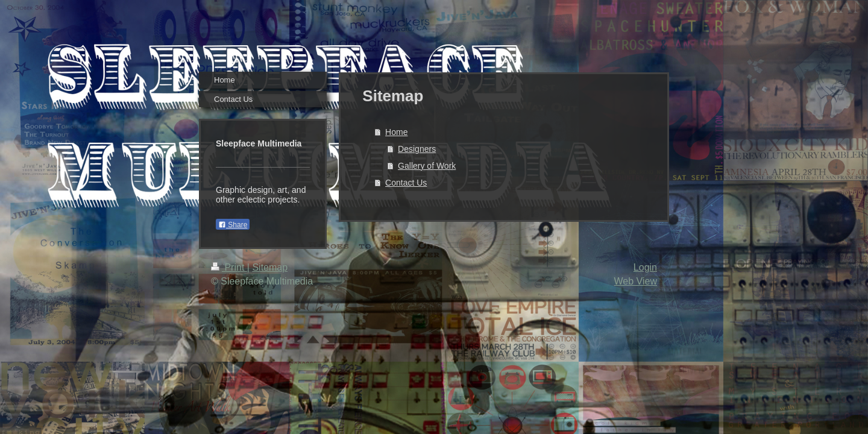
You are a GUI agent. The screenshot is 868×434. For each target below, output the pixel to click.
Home (396, 132)
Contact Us (406, 183)
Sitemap (270, 267)
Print (229, 267)
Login (645, 267)
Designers (417, 149)
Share (233, 225)
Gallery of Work (427, 166)
